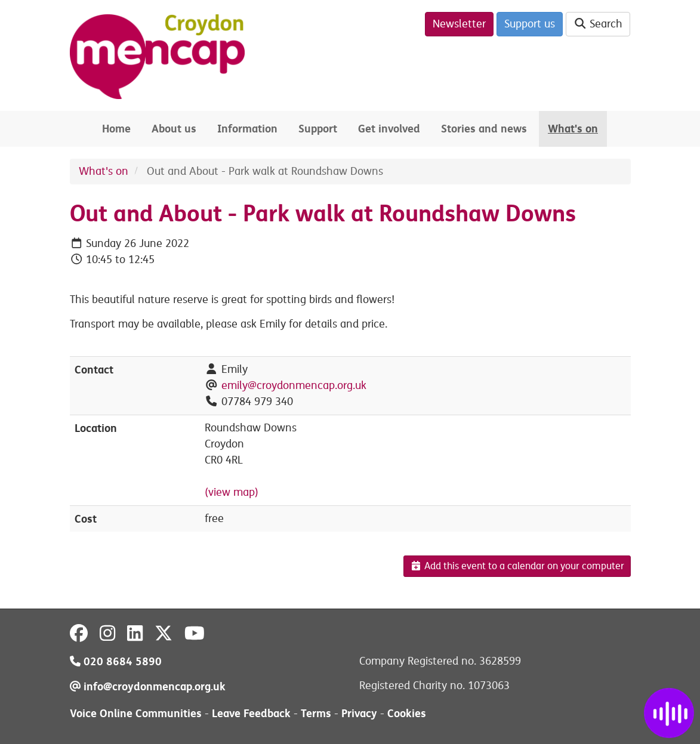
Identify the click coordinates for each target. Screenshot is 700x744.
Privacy (359, 713)
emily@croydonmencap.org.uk (294, 385)
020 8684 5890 (116, 661)
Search (598, 24)
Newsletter (459, 24)
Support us (530, 24)
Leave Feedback (251, 713)
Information (247, 129)
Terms (316, 713)
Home (116, 129)
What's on (573, 129)
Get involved (389, 129)
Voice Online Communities (136, 713)
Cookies (407, 713)
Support (318, 129)
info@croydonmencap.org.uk (148, 686)
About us (174, 129)
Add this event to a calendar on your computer (517, 566)
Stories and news (484, 129)
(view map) (232, 492)
